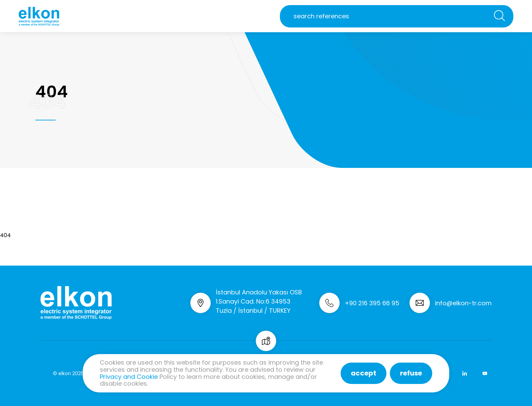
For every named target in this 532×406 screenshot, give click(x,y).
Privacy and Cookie (129, 377)
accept (364, 373)
